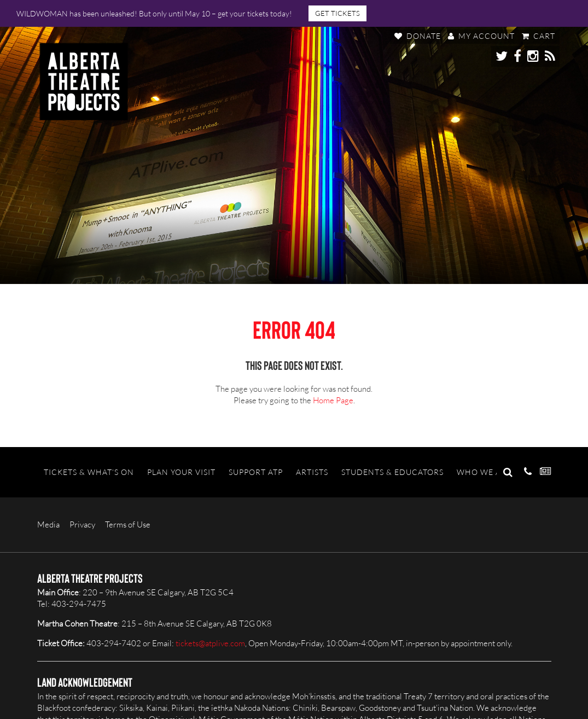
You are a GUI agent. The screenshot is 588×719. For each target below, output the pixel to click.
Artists (312, 472)
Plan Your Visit (181, 472)
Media (48, 524)
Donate (418, 36)
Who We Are (484, 472)
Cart (538, 36)
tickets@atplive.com (210, 643)
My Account (481, 36)
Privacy (82, 524)
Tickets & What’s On (89, 472)
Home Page (333, 400)
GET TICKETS (337, 13)
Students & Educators (392, 472)
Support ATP (256, 472)
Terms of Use (128, 524)
